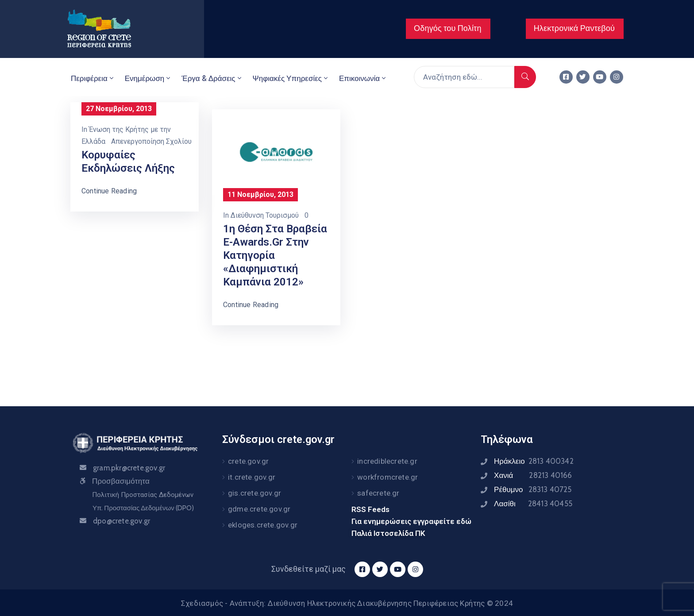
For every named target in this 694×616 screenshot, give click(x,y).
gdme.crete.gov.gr (259, 509)
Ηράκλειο (534, 461)
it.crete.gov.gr (252, 477)
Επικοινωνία (363, 78)
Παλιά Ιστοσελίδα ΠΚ (388, 533)
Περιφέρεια (93, 78)
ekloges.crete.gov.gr (263, 525)
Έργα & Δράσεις (212, 78)
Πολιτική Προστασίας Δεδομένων (143, 495)
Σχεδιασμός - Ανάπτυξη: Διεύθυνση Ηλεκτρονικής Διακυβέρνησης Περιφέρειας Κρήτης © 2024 (347, 603)
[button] (448, 29)
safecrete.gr (378, 493)
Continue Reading (109, 191)
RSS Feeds (370, 509)
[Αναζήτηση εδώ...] (464, 77)
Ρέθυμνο (533, 489)
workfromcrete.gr (387, 477)
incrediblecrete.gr (387, 461)
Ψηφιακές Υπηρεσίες (291, 78)
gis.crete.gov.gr (254, 493)
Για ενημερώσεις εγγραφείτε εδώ (411, 521)
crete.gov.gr (248, 461)
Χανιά (533, 475)
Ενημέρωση (148, 78)
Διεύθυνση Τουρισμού (265, 215)
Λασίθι (533, 504)
